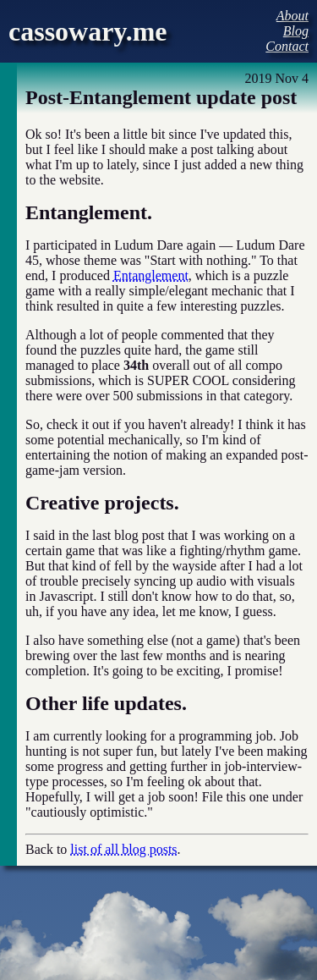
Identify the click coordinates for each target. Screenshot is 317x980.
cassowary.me (88, 31)
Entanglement (151, 275)
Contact (287, 46)
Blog (296, 31)
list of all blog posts (123, 849)
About (292, 16)
